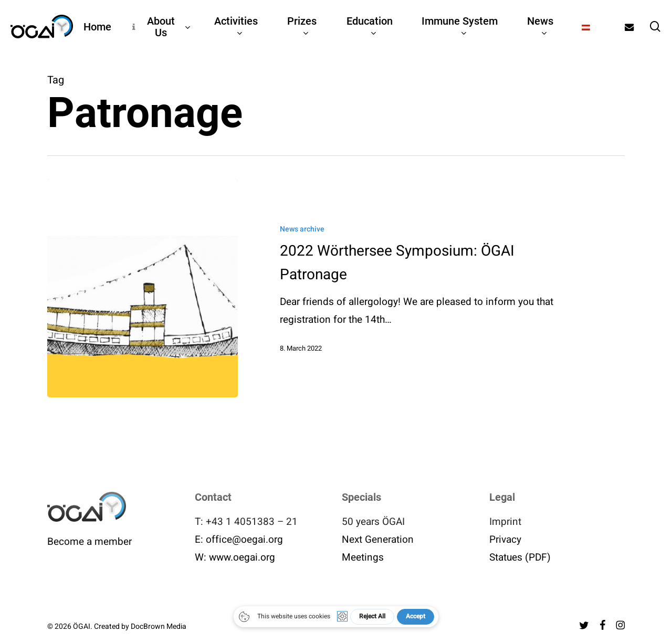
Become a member (90, 542)
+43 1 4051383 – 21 (252, 522)
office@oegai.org (244, 540)
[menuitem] (586, 27)
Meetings (363, 557)
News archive (302, 229)
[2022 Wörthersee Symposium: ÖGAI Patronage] (143, 288)
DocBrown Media (159, 626)
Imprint (505, 522)
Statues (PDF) (520, 557)
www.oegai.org (242, 557)
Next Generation (378, 540)
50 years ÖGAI (373, 522)
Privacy (505, 540)
